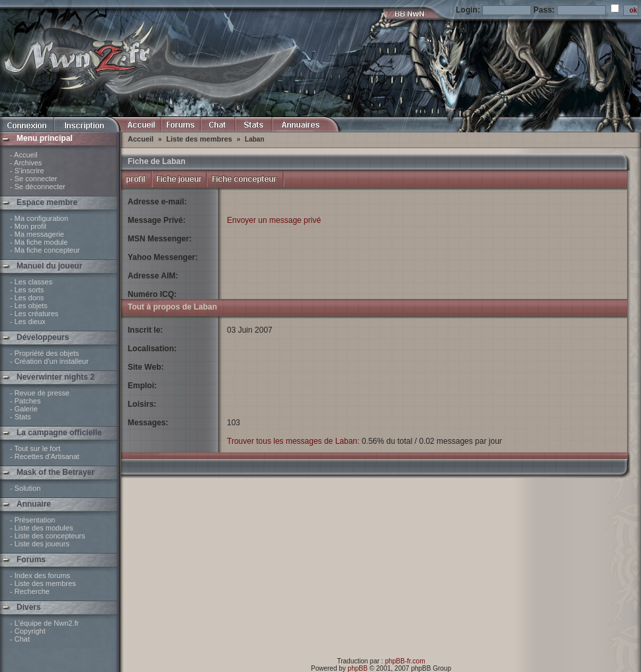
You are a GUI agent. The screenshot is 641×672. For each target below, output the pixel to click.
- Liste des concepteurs (48, 536)
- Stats (21, 417)
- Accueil (24, 155)
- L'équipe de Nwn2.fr (44, 623)
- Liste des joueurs (40, 544)
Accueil (141, 139)
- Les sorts (27, 290)
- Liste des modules (41, 528)
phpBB (358, 668)
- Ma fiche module (39, 242)
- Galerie (24, 409)
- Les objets (29, 306)
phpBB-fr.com (405, 661)
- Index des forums (40, 575)
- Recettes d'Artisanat (45, 456)
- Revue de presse (40, 393)
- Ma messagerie (37, 234)
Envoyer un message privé (274, 220)
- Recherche (30, 591)
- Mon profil (28, 226)
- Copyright (28, 631)
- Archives (26, 163)
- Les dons (27, 298)
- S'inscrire (27, 171)
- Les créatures (34, 314)
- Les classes (31, 282)
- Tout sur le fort (35, 448)
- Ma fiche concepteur (45, 250)
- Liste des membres (43, 583)
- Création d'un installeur (49, 361)
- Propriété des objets (45, 353)
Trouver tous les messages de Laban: (293, 441)
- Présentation (32, 520)
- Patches (25, 401)
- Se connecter (34, 179)
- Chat (20, 639)
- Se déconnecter (38, 187)
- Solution (25, 488)
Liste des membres (199, 139)
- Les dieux (28, 321)
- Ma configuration (39, 218)
